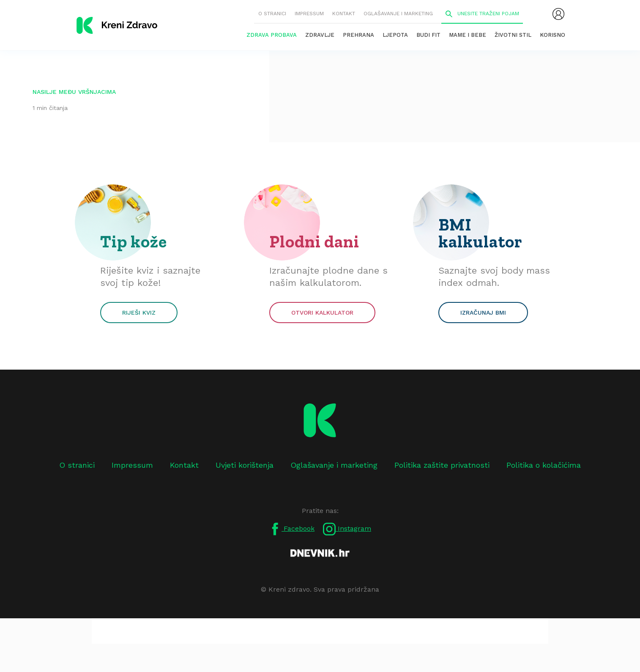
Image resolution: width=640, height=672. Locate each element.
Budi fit (428, 35)
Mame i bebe (468, 35)
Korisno (552, 35)
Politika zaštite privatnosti (442, 465)
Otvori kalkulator (322, 313)
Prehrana (358, 35)
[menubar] (558, 14)
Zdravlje (320, 35)
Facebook (292, 529)
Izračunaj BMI (483, 313)
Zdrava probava (272, 35)
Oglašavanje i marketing (398, 14)
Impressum (309, 14)
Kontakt (344, 14)
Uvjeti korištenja (245, 465)
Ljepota (395, 35)
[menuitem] (558, 14)
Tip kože (134, 241)
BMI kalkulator (480, 233)
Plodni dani (314, 241)
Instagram (347, 529)
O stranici (272, 14)
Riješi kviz (139, 313)
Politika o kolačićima (544, 465)
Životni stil (513, 35)
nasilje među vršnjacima (74, 92)
